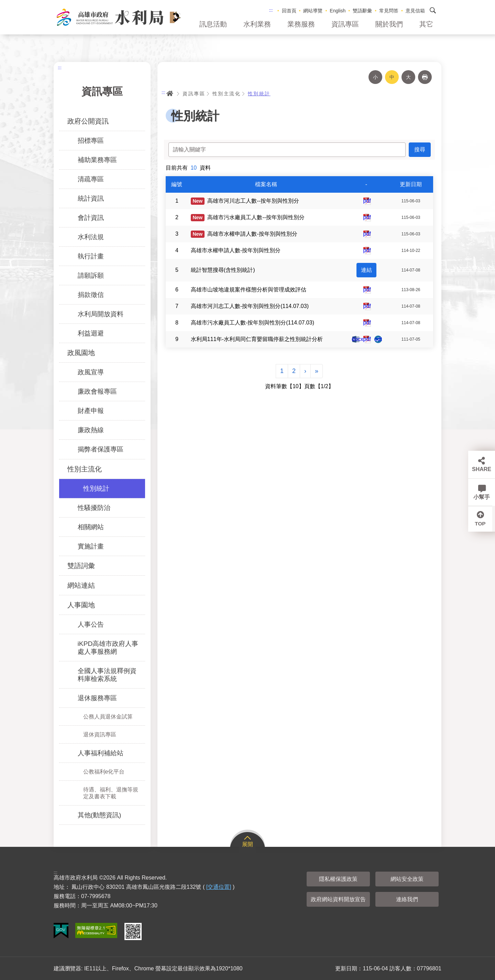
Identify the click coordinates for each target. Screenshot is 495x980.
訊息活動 (213, 24)
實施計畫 (91, 546)
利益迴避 (91, 333)
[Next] (305, 371)
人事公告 (91, 624)
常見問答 (389, 11)
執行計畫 (91, 256)
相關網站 (91, 527)
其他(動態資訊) (100, 815)
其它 (426, 24)
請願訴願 (91, 275)
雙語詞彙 (81, 566)
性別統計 (96, 488)
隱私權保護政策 (338, 879)
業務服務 (301, 24)
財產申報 (91, 411)
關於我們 (389, 24)
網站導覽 (313, 11)
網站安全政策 (407, 879)
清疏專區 (91, 179)
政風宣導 (91, 372)
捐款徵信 (91, 295)
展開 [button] (247, 844)
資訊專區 (345, 24)
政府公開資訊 (88, 121)
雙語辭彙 (362, 11)
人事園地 (81, 605)
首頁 (170, 94)
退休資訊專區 (100, 734)
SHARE (482, 469)
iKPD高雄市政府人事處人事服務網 (108, 648)
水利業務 (257, 24)
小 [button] (375, 77)
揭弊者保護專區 (101, 449)
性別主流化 (85, 469)
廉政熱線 (91, 430)
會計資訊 (91, 218)
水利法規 (91, 237)
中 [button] (392, 77)
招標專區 (91, 141)
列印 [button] (425, 77)
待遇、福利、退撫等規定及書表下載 (111, 793)
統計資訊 (91, 198)
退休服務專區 (97, 698)
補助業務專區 (97, 160)
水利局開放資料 (101, 314)
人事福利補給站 (101, 753)
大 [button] (408, 77)
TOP (482, 525)
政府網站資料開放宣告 (338, 899)
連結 (366, 270)
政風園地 (81, 353)
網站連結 (81, 585)
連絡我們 (407, 899)
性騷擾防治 (94, 508)
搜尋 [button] (433, 10)
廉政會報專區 (97, 391)
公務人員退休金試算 (108, 717)
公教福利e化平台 (104, 772)
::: (271, 10)
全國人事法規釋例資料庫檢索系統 (107, 675)
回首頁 (289, 11)
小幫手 (482, 497)
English (338, 11)
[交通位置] (219, 887)
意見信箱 (415, 11)
